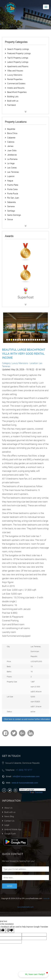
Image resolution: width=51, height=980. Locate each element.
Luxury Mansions (15, 75)
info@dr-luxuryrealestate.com (26, 776)
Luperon (11, 176)
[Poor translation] (10, 930)
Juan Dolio (12, 150)
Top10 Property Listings (18, 58)
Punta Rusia (13, 193)
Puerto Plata (13, 185)
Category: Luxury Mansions (15, 363)
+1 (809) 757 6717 (24, 770)
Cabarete (11, 138)
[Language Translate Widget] (32, 790)
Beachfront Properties (17, 92)
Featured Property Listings (19, 53)
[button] (33, 974)
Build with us (13, 101)
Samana (11, 206)
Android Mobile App (13, 829)
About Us (8, 808)
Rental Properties (15, 79)
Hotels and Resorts (16, 88)
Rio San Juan (13, 198)
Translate (36, 792)
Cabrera (11, 142)
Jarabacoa (12, 155)
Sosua (10, 219)
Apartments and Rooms (18, 66)
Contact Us (9, 821)
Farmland (11, 105)
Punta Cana (12, 189)
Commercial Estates (16, 83)
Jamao (10, 146)
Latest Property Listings (18, 62)
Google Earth (10, 834)
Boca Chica (12, 133)
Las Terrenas (13, 172)
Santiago (11, 211)
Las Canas (12, 168)
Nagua (10, 181)
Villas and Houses (15, 71)
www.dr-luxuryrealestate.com (25, 783)
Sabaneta (11, 202)
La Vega (11, 163)
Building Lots (13, 96)
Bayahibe (11, 129)
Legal (7, 825)
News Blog (9, 816)
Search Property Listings (18, 49)
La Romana (12, 159)
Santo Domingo (14, 215)
